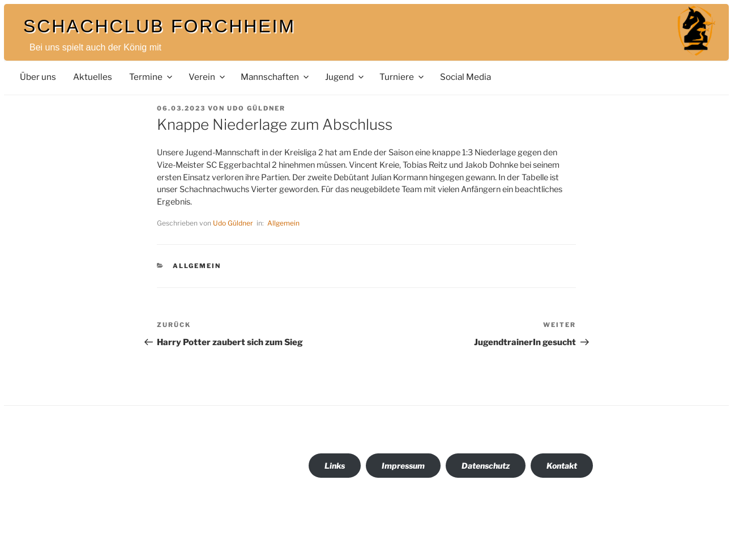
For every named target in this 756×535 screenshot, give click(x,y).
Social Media (465, 77)
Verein (208, 77)
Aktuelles (93, 77)
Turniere (402, 77)
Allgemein (283, 223)
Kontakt (562, 466)
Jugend (345, 77)
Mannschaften (276, 77)
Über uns (38, 77)
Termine (151, 77)
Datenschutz (486, 466)
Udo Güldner (256, 108)
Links (335, 466)
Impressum (403, 466)
